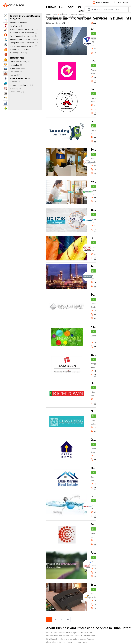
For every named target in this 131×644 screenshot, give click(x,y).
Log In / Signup (121, 3)
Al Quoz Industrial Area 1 (20, 85)
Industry (6, 103)
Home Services (6, 15)
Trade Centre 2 (16, 68)
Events (71, 7)
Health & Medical (6, 35)
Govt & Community (6, 93)
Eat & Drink (6, 20)
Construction (6, 98)
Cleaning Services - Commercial (22, 33)
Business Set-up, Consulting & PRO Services (23, 29)
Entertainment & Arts (6, 25)
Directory (51, 7)
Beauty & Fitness (6, 30)
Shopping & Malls (6, 49)
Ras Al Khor (15, 65)
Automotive (6, 84)
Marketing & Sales (17, 53)
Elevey (94, 61)
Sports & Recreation (6, 44)
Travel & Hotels (6, 54)
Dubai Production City (18, 62)
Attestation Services (18, 23)
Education (6, 40)
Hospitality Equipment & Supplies (23, 39)
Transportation (6, 88)
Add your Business (101, 3)
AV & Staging (15, 26)
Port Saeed (15, 72)
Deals (62, 7)
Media (6, 79)
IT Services (6, 69)
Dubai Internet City (18, 78)
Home (48, 14)
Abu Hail (13, 75)
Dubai (55, 14)
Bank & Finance (6, 59)
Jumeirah (14, 82)
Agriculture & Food (6, 108)
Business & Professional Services (72, 14)
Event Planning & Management (22, 36)
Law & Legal (6, 64)
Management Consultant (20, 49)
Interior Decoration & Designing (22, 46)
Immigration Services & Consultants (23, 43)
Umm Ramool (15, 92)
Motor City (14, 88)
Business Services (6, 74)
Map (94, 23)
